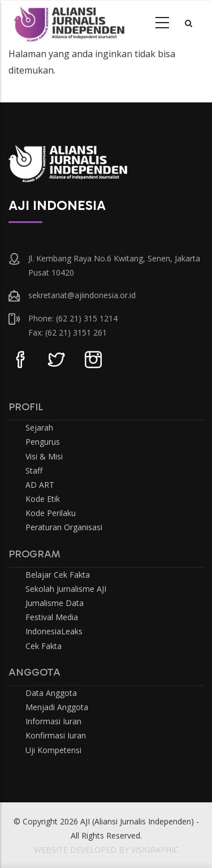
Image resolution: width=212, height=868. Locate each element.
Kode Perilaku (51, 513)
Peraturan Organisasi (64, 527)
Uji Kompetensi (53, 750)
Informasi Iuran (53, 721)
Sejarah (39, 427)
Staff (34, 470)
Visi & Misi (44, 456)
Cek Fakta (44, 646)
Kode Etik (43, 499)
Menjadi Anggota (57, 707)
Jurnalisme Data (55, 603)
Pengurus (43, 442)
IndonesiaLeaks (54, 631)
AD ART (40, 485)
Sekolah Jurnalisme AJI (66, 589)
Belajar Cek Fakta (58, 575)
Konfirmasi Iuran (56, 735)
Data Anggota (51, 693)
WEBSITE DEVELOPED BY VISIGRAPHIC (106, 850)
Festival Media (52, 617)
